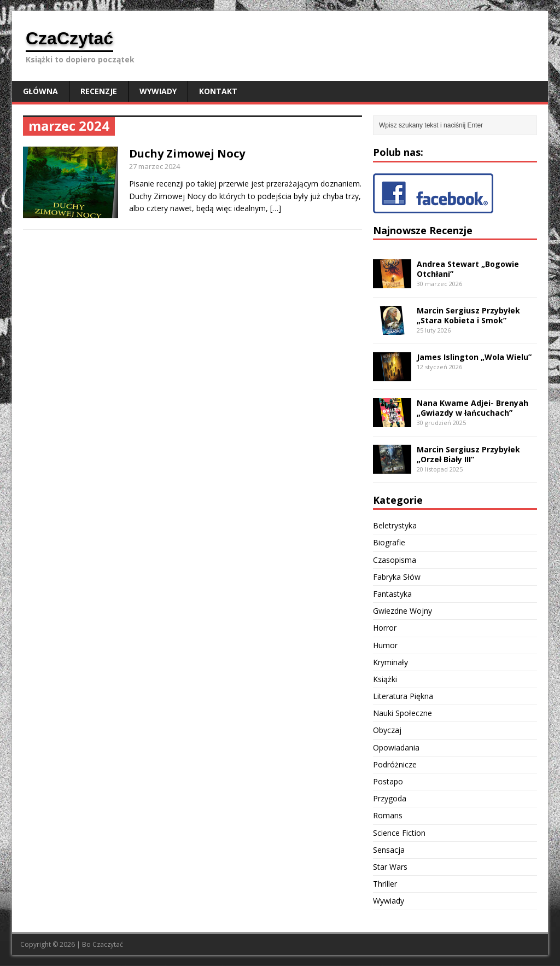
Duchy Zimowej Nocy (187, 153)
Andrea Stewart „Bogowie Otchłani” (468, 269)
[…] (276, 208)
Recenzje (99, 91)
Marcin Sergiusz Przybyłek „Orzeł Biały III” (468, 454)
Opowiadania (396, 747)
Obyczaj (387, 730)
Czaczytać (108, 944)
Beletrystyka (395, 525)
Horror (385, 628)
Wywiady (158, 91)
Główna (40, 91)
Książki (385, 679)
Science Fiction (399, 833)
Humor (385, 645)
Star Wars (390, 867)
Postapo (388, 781)
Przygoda (390, 798)
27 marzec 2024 (154, 166)
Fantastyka (392, 594)
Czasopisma (395, 560)
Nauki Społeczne (402, 713)
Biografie (389, 542)
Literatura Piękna (403, 696)
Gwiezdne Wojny (402, 611)
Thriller (385, 884)
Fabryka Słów (397, 577)
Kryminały (390, 662)
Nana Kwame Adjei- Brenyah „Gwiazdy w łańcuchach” (472, 408)
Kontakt (218, 91)
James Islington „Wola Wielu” (474, 357)
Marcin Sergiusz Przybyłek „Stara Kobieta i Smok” (468, 315)
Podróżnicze (395, 764)
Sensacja (389, 850)
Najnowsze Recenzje (423, 230)
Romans (388, 815)
